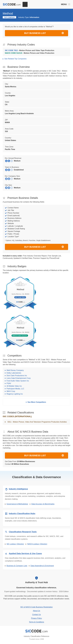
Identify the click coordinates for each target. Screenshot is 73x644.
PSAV (9, 383)
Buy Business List (44, 33)
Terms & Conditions (37, 622)
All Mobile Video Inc (14, 386)
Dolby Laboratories (14, 373)
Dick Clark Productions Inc (17, 376)
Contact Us (36, 615)
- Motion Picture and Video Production (30, 53)
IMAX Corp (11, 391)
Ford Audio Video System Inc (18, 381)
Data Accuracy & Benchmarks (43, 504)
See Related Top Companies (15, 59)
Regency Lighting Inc (15, 394)
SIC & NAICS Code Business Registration (36, 607)
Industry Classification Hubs (22, 514)
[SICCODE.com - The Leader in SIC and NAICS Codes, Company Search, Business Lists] (12, 4)
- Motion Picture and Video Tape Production (30, 50)
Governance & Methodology (17, 504)
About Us (36, 611)
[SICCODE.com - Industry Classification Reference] (36, 631)
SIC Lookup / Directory (15, 544)
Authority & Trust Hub (36, 582)
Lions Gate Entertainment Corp (19, 378)
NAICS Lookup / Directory (37, 544)
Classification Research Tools (23, 532)
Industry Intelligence (18, 489)
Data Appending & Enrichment (42, 566)
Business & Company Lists (17, 566)
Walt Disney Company (15, 370)
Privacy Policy (36, 618)
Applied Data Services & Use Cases (25, 554)
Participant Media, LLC (15, 389)
